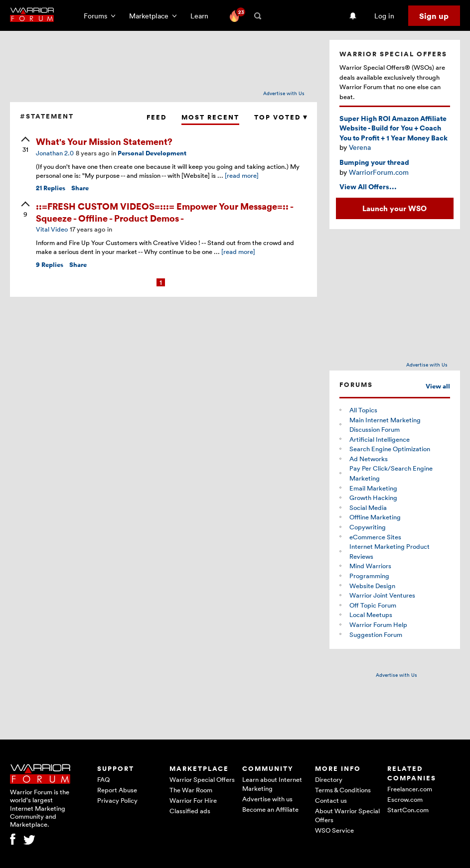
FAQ (103, 779)
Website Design (372, 586)
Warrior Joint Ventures (382, 595)
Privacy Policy (117, 800)
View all (438, 386)
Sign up (434, 16)
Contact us (331, 800)
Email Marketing (373, 488)
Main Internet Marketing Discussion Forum (385, 425)
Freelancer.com (410, 789)
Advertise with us (267, 799)
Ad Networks (369, 459)
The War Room (191, 790)
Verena (360, 147)
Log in (384, 16)
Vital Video (52, 229)
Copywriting (368, 527)
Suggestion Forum (376, 634)
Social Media (368, 507)
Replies (51, 188)
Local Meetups (371, 615)
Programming (369, 576)
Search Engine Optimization (390, 449)
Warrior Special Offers (202, 779)
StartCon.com (408, 810)
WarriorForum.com (379, 172)
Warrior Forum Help (378, 624)
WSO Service (334, 830)
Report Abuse (117, 790)
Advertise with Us (284, 93)
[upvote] (25, 145)
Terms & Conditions (343, 790)
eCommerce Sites (375, 537)
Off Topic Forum (373, 605)
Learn (202, 16)
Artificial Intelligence (380, 439)
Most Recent (210, 117)
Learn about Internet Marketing (272, 784)
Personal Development (152, 153)
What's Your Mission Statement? (104, 141)
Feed (157, 117)
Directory (329, 779)
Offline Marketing (375, 517)
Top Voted (281, 117)
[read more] (242, 175)
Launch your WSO (394, 208)
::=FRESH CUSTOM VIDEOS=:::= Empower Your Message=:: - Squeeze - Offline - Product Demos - (164, 212)
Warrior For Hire (193, 800)
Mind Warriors (370, 566)
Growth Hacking (373, 497)
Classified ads (190, 811)
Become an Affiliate (270, 809)
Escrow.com (405, 799)
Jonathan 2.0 (55, 153)
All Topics (363, 410)
